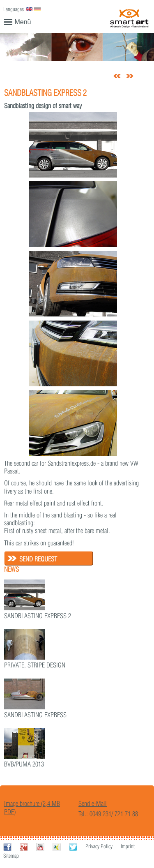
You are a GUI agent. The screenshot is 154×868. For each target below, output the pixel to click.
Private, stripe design (35, 665)
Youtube (40, 847)
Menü (18, 22)
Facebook (7, 847)
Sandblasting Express (35, 715)
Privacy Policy (99, 846)
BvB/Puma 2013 (24, 764)
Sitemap (11, 856)
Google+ (24, 847)
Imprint (128, 846)
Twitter (73, 847)
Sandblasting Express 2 (38, 616)
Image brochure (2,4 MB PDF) (32, 807)
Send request (38, 559)
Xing (57, 847)
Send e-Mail (93, 803)
